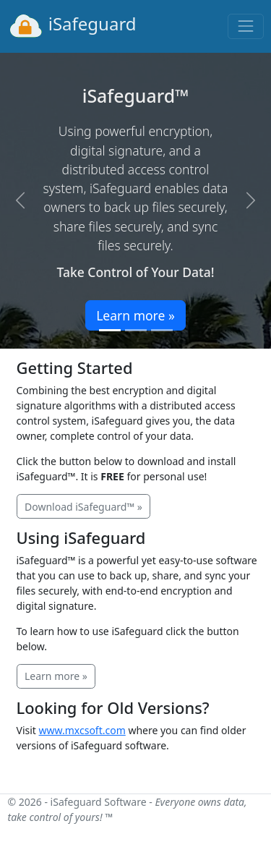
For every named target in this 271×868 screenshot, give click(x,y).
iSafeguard (72, 26)
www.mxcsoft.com (82, 730)
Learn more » (135, 315)
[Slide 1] (110, 330)
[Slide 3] (162, 330)
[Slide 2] (136, 330)
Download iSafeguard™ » (83, 507)
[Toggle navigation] (245, 26)
